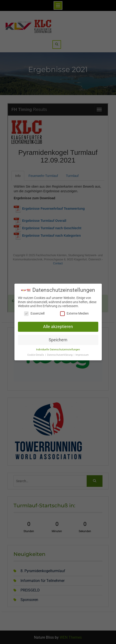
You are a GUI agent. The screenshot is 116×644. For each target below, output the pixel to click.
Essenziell (34, 314)
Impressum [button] (82, 355)
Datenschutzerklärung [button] (60, 355)
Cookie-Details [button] (36, 355)
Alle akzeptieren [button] (58, 327)
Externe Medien (74, 314)
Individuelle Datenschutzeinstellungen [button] (58, 350)
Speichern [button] (58, 340)
